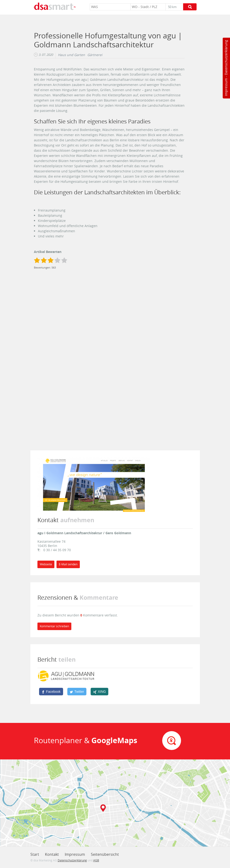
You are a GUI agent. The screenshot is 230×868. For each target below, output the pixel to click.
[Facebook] (51, 692)
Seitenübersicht (105, 854)
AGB (96, 860)
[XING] (99, 692)
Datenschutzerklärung (226, 58)
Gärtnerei (95, 55)
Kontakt (52, 854)
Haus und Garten (71, 55)
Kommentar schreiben (54, 626)
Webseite (46, 564)
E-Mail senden (68, 564)
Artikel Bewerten (48, 252)
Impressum (226, 87)
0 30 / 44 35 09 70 (57, 550)
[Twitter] (77, 692)
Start (35, 854)
